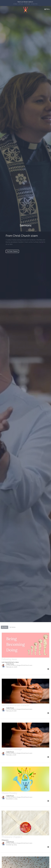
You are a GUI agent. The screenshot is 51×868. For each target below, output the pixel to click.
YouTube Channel (12, 251)
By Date (5, 627)
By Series (13, 627)
